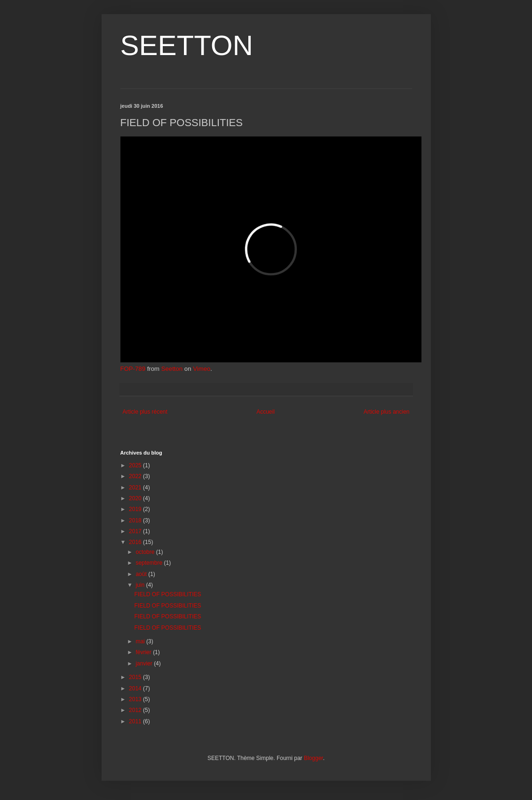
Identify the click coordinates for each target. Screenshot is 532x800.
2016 (136, 542)
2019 (136, 509)
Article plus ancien (386, 412)
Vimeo (202, 369)
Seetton (172, 369)
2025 (136, 465)
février (144, 652)
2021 (136, 488)
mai (141, 641)
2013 (136, 699)
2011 (136, 721)
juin (141, 585)
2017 (136, 531)
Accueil (266, 412)
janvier (145, 664)
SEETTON (187, 45)
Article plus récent (145, 412)
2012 (136, 710)
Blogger (314, 758)
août (142, 574)
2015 (136, 677)
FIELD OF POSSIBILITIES (167, 594)
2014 (136, 688)
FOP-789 (133, 369)
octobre (146, 552)
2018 (136, 520)
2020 (136, 498)
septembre (150, 563)
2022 (136, 476)
